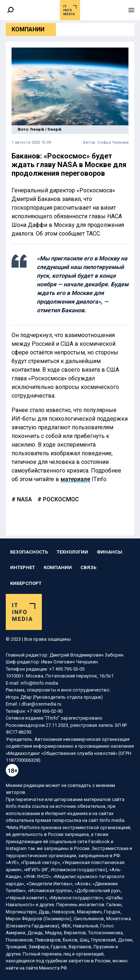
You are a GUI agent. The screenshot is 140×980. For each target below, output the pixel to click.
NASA (24, 499)
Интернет (23, 567)
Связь (88, 567)
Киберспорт (26, 583)
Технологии (72, 552)
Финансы (110, 552)
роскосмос (60, 499)
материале (75, 479)
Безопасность (29, 552)
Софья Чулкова (113, 142)
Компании (28, 29)
